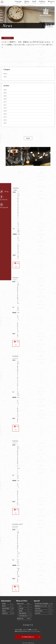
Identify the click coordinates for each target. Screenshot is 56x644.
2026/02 (5, 96)
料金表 (23, 600)
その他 (5, 77)
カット (23, 603)
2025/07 (5, 117)
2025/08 (5, 114)
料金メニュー (27, 2)
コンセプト (18, 2)
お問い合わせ (8, 610)
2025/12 (5, 102)
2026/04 (5, 90)
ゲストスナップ (44, 608)
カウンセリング (25, 613)
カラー (23, 605)
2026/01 (5, 99)
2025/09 (5, 111)
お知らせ (5, 74)
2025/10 (5, 108)
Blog (4, 191)
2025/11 (5, 105)
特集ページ (43, 603)
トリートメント (25, 610)
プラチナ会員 (44, 600)
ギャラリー (42, 2)
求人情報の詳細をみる (28, 634)
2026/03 (5, 93)
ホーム (7, 600)
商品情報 (23, 615)
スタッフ (34, 2)
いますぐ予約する (16, 265)
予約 (51, 2)
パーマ (23, 608)
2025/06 (5, 120)
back (28, 138)
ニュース (7, 603)
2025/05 (5, 123)
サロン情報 (8, 605)
